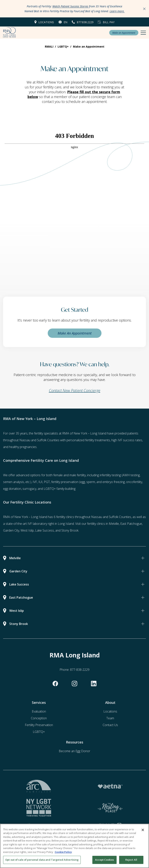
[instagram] (74, 684)
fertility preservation (65, 482)
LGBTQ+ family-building (60, 489)
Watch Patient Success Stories (70, 6)
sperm (91, 482)
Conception (39, 718)
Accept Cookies (105, 860)
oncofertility (134, 482)
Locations (46, 22)
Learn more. (117, 11)
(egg (82, 482)
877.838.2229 (85, 22)
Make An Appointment (75, 333)
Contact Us (110, 725)
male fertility (78, 475)
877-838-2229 (80, 670)
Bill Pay (109, 22)
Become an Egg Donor (74, 751)
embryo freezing (114, 482)
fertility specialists (46, 433)
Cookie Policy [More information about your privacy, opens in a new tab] (63, 853)
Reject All (131, 860)
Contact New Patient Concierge (75, 390)
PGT (47, 482)
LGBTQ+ (39, 732)
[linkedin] (94, 684)
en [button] (65, 22)
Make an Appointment (124, 33)
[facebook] (55, 684)
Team (110, 718)
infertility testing (110, 475)
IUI (40, 482)
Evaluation (39, 711)
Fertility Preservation (39, 725)
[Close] (143, 830)
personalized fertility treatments (88, 440)
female (58, 475)
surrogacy (29, 489)
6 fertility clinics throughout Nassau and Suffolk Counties (92, 517)
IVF (35, 482)
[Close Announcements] (144, 9)
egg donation (12, 489)
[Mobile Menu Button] (143, 33)
